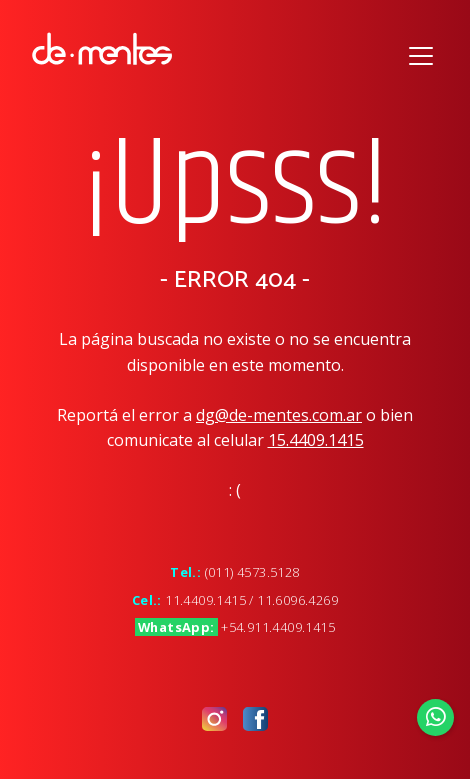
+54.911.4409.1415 (278, 627)
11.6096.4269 (297, 600)
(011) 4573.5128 (252, 572)
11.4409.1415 (205, 600)
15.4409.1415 (316, 440)
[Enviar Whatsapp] (436, 717)
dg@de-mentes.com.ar (279, 415)
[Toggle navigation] (421, 53)
